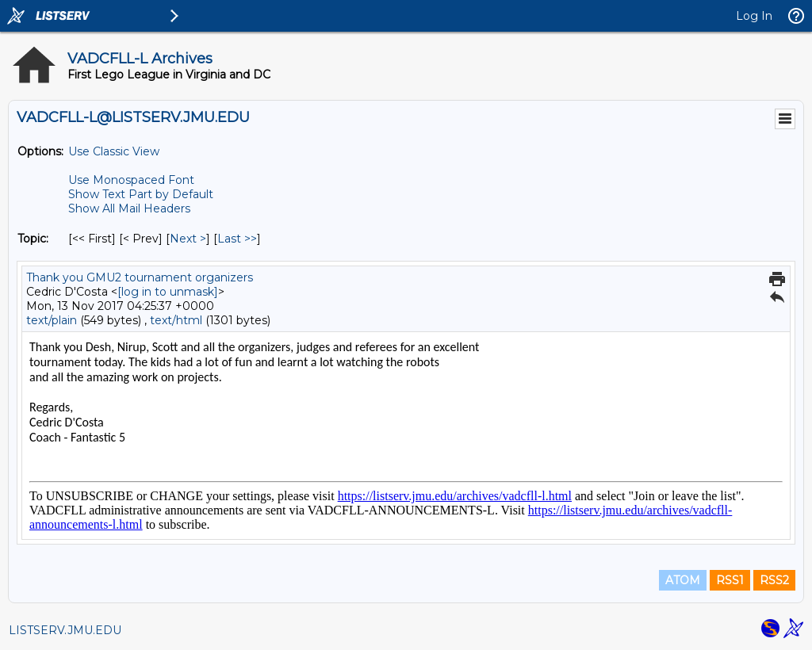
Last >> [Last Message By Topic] (237, 239)
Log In (754, 16)
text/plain (52, 320)
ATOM (683, 580)
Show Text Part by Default (141, 194)
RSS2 (774, 580)
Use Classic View (114, 151)
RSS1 (730, 580)
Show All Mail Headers (129, 208)
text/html (176, 320)
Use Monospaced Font (131, 180)
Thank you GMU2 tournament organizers (140, 277)
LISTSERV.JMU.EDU (65, 630)
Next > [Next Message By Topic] (188, 239)
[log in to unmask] (168, 292)
